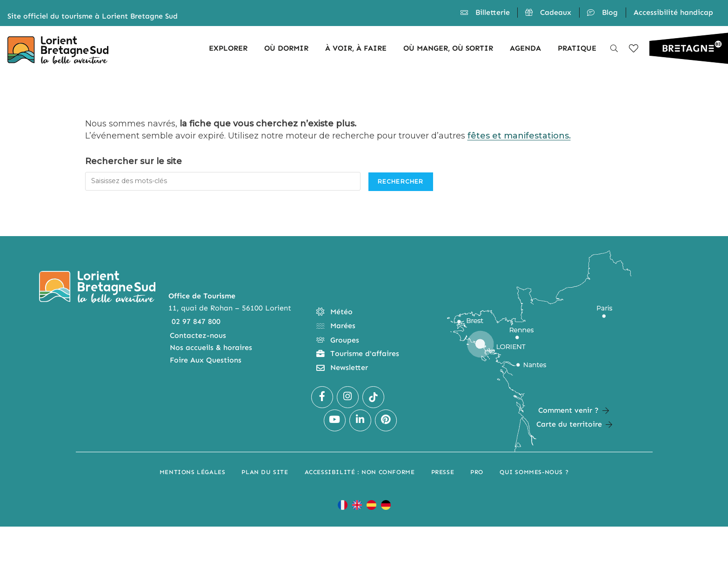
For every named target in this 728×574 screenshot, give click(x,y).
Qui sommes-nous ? (534, 472)
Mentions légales (193, 472)
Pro (477, 472)
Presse (443, 472)
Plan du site (265, 472)
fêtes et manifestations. (519, 136)
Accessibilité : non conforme (360, 472)
